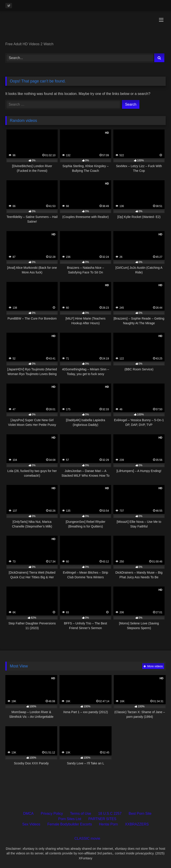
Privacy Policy (52, 814)
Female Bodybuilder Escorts (70, 824)
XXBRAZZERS (137, 824)
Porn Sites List (70, 819)
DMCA (28, 814)
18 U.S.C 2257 (110, 814)
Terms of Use (81, 814)
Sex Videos (31, 824)
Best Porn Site (140, 814)
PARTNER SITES (102, 819)
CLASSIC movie (87, 838)
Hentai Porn (109, 824)
